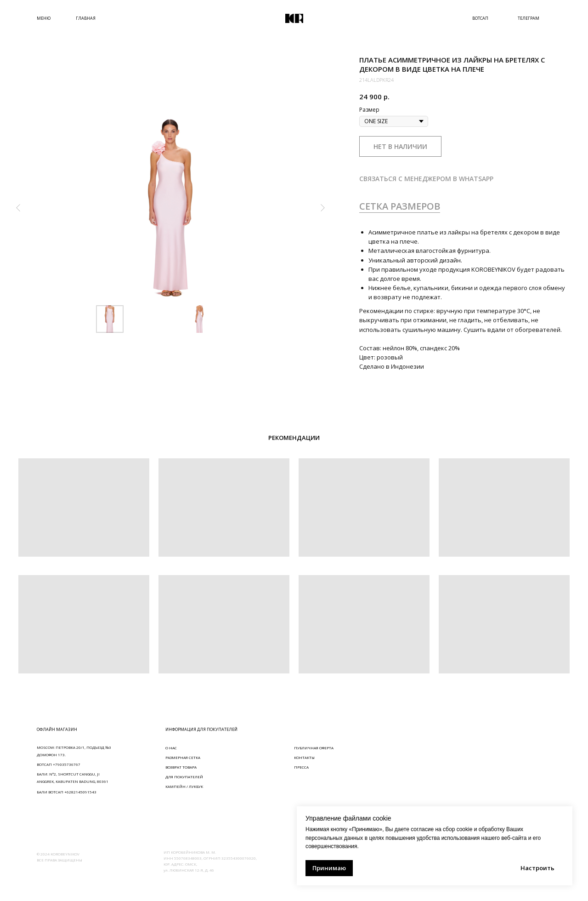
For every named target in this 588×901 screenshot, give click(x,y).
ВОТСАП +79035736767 (59, 764)
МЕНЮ (44, 18)
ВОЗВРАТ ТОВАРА (181, 767)
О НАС (171, 748)
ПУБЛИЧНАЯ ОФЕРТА (314, 748)
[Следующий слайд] (322, 208)
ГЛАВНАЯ (86, 18)
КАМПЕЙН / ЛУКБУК (184, 786)
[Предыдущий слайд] (18, 208)
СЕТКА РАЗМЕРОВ (400, 206)
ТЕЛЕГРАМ (529, 18)
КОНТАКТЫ (304, 757)
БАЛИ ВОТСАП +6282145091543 (67, 792)
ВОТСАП (480, 18)
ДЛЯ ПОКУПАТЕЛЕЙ (184, 777)
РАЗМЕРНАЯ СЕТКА (183, 757)
